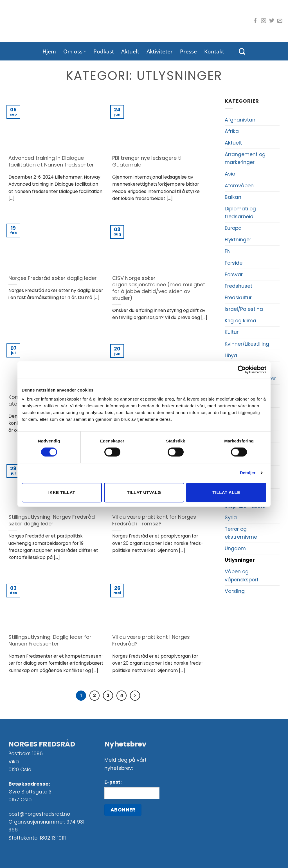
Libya (231, 356)
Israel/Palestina (244, 309)
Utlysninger (240, 560)
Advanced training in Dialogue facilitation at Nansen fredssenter (51, 161)
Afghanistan (240, 120)
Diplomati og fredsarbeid (240, 213)
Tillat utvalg (144, 492)
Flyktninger (238, 240)
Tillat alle (226, 492)
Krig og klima (240, 321)
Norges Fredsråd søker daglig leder (53, 278)
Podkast (104, 51)
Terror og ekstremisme (241, 533)
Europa (233, 228)
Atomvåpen (239, 186)
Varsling (235, 591)
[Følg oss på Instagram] (264, 21)
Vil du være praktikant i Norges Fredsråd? (151, 640)
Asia (230, 174)
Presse (188, 51)
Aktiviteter (160, 51)
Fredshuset (238, 286)
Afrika (232, 131)
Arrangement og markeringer (245, 158)
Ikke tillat (62, 492)
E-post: (113, 782)
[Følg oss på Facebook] (255, 21)
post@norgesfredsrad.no (39, 814)
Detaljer (248, 473)
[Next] (135, 696)
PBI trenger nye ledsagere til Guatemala (147, 161)
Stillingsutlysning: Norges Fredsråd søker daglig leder (52, 520)
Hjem (49, 51)
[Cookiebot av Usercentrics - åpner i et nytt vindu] (242, 370)
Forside (234, 263)
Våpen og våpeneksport (242, 575)
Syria (231, 518)
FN (228, 251)
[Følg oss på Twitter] (272, 21)
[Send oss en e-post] (280, 21)
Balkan (233, 197)
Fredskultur (238, 298)
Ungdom (235, 548)
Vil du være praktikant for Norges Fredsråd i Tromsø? (154, 520)
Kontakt (214, 51)
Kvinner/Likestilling (247, 344)
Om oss (75, 51)
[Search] (242, 51)
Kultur (232, 332)
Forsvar (234, 275)
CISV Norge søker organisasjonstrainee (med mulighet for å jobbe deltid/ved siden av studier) (159, 288)
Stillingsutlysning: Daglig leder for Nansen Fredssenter (50, 640)
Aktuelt (130, 51)
